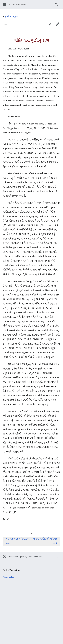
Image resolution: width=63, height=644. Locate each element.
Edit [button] (58, 26)
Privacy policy (8, 577)
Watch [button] (51, 26)
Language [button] (6, 26)
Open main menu (6, 6)
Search (58, 6)
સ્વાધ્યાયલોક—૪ (12, 17)
